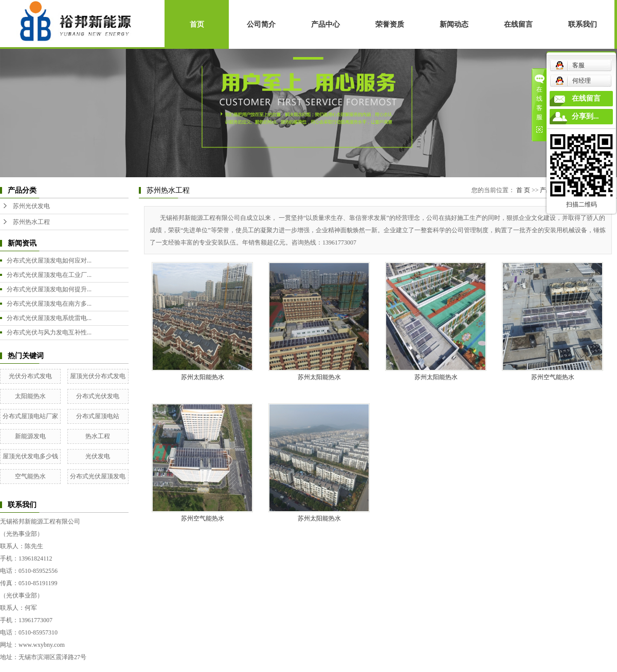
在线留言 (518, 24)
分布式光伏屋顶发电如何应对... (49, 260)
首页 (197, 24)
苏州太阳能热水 (203, 377)
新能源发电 (30, 436)
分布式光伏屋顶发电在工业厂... (49, 275)
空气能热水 (30, 476)
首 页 (523, 190)
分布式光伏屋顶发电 (98, 476)
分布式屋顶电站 (98, 416)
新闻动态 (454, 24)
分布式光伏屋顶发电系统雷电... (49, 318)
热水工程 (98, 436)
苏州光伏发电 (31, 206)
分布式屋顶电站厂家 (30, 416)
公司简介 (261, 24)
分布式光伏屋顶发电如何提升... (49, 289)
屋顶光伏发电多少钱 (30, 456)
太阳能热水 (30, 396)
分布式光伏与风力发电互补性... (49, 332)
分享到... (585, 116)
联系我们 (583, 24)
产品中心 (325, 24)
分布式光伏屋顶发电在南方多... (49, 304)
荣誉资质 (390, 24)
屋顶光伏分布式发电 (98, 376)
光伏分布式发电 (30, 376)
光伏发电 (98, 456)
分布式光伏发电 (98, 396)
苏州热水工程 (31, 222)
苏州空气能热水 (553, 377)
